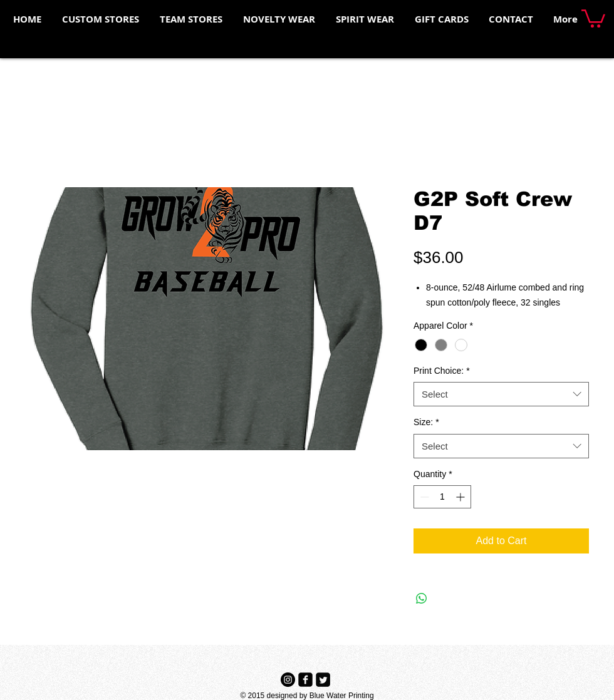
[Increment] (461, 497)
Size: (426, 422)
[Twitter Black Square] (323, 680)
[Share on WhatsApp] (422, 599)
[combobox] (501, 394)
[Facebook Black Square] (305, 680)
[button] (593, 18)
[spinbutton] (442, 497)
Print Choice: (442, 371)
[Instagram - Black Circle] (288, 680)
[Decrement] (423, 497)
